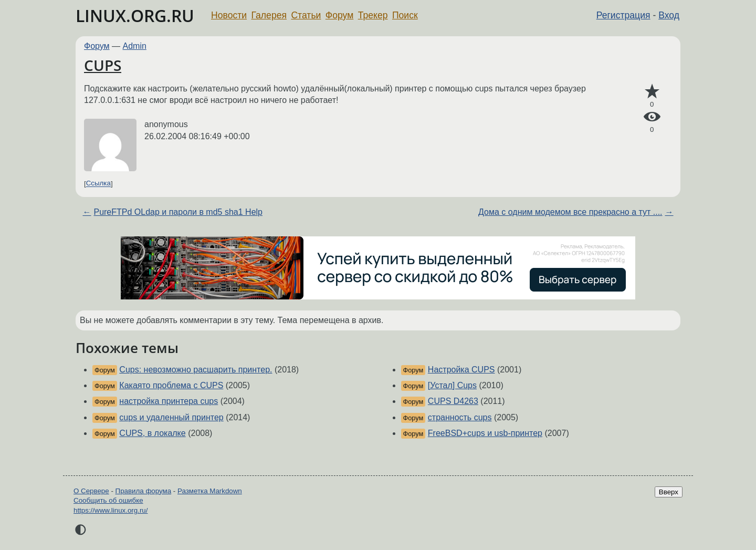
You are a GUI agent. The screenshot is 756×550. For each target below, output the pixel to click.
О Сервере (91, 491)
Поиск (405, 15)
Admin (135, 46)
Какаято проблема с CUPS (171, 385)
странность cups (460, 417)
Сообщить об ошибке (108, 500)
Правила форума (144, 491)
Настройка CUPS (461, 370)
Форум (339, 15)
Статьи (306, 15)
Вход (669, 15)
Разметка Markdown (210, 491)
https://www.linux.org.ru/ (111, 510)
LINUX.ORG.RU (135, 15)
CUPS (103, 65)
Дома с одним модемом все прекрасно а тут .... (570, 212)
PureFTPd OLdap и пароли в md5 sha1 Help (178, 212)
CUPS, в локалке (152, 433)
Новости (229, 15)
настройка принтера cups (169, 401)
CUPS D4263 (453, 401)
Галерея (269, 15)
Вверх (669, 492)
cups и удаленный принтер (171, 417)
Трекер (373, 15)
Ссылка (98, 184)
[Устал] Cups (452, 385)
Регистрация (623, 15)
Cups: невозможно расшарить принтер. (196, 370)
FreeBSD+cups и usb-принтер (485, 433)
